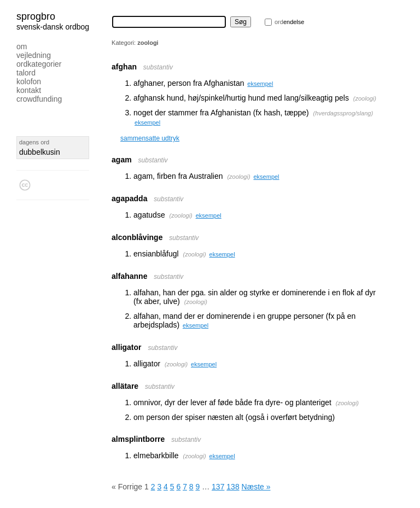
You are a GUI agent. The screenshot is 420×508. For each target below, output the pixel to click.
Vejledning (34, 55)
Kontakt (29, 90)
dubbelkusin (40, 152)
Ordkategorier (39, 64)
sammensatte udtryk (150, 138)
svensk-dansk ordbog (53, 27)
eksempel (260, 84)
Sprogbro (36, 16)
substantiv (158, 67)
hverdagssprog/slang (343, 113)
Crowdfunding (39, 99)
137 (218, 487)
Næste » (256, 487)
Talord (26, 73)
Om (22, 46)
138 (233, 487)
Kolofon (29, 81)
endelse (289, 22)
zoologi (364, 98)
